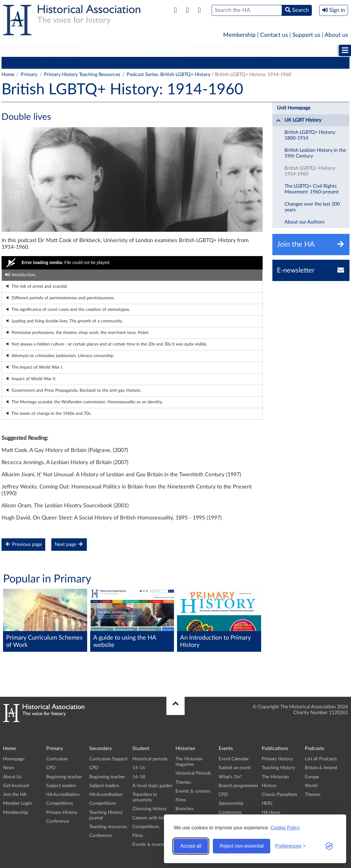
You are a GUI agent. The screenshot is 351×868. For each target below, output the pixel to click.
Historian (205, 50)
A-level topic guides (152, 786)
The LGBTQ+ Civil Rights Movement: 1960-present (312, 189)
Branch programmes (238, 786)
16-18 (139, 777)
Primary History (246, 63)
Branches (185, 809)
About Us (12, 777)
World (311, 786)
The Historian (275, 777)
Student (102, 50)
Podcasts (296, 50)
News (9, 768)
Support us (306, 35)
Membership (239, 35)
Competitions (206, 63)
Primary (20, 50)
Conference (285, 63)
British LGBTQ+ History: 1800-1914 (310, 135)
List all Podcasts (321, 759)
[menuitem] (20, 51)
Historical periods (150, 759)
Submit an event (235, 768)
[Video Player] (132, 263)
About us (336, 35)
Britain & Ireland (321, 768)
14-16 (139, 768)
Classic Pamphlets (280, 795)
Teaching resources (108, 827)
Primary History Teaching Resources (82, 75)
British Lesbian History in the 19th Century (315, 153)
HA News (271, 812)
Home (8, 75)
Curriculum (17, 63)
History (269, 786)
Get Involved (16, 786)
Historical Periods (193, 773)
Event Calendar (234, 759)
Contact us (274, 35)
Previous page (23, 544)
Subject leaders (120, 63)
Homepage (14, 759)
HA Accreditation (164, 63)
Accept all (191, 846)
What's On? (230, 777)
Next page (69, 544)
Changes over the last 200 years (312, 207)
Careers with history (153, 818)
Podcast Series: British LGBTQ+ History (169, 75)
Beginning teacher (76, 63)
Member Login (17, 803)
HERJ (267, 803)
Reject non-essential (242, 846)
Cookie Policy (285, 828)
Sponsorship (231, 803)
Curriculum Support (108, 759)
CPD (43, 63)
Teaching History (278, 768)
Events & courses (150, 844)
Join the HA (15, 795)
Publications (251, 50)
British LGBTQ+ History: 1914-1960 (310, 171)
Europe (312, 777)
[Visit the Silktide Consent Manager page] (329, 846)
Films (138, 836)
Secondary (61, 50)
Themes (183, 782)
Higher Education (153, 50)
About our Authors (305, 222)
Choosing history (150, 809)
